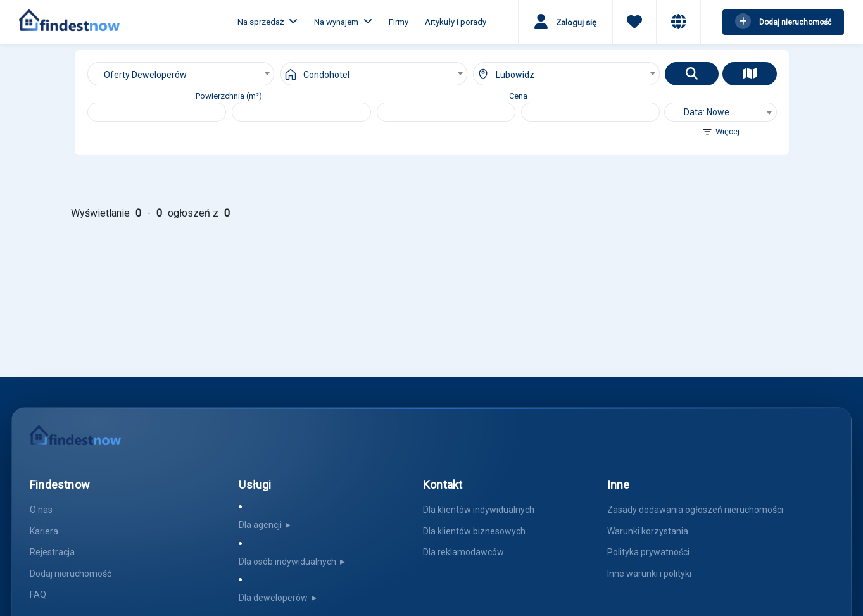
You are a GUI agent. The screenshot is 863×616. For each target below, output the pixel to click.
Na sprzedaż (268, 22)
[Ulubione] (634, 24)
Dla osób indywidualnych (293, 562)
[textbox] (720, 112)
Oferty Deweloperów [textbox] (145, 75)
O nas (41, 510)
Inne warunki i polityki (649, 574)
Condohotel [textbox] (326, 75)
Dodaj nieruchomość (71, 574)
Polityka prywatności (648, 552)
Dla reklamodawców (463, 552)
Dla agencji (266, 525)
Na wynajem (343, 22)
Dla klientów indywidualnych (479, 510)
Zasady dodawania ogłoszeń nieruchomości (695, 510)
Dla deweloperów (279, 598)
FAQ (38, 594)
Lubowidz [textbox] (515, 75)
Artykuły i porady (456, 22)
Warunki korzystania (648, 531)
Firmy (399, 22)
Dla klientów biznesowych (474, 531)
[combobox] (181, 74)
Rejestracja (52, 552)
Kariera (44, 531)
